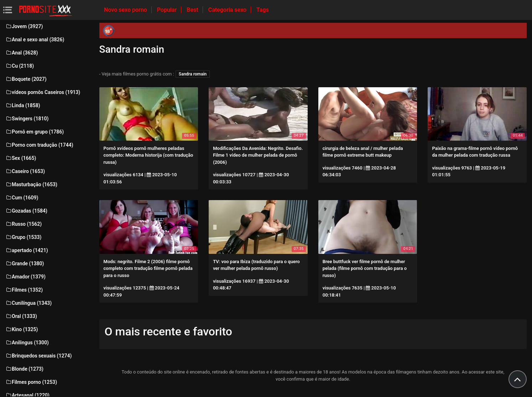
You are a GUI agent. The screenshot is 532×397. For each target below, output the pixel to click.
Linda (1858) (23, 105)
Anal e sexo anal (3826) (35, 40)
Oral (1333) (21, 316)
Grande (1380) (25, 263)
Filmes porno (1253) (31, 382)
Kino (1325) (22, 329)
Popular (168, 10)
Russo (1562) (24, 224)
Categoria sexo (228, 10)
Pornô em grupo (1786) (35, 132)
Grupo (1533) (23, 237)
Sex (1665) (21, 158)
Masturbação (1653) (31, 184)
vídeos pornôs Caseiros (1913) (43, 92)
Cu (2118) (20, 66)
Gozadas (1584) (26, 211)
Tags (263, 10)
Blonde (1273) (24, 369)
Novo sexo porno (126, 10)
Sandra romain (193, 74)
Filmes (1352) (24, 290)
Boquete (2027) (26, 79)
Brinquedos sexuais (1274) (38, 356)
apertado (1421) (27, 250)
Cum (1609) (22, 198)
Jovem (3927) (24, 26)
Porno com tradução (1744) (39, 145)
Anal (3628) (22, 53)
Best (193, 10)
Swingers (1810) (27, 119)
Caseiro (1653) (25, 171)
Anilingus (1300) (27, 343)
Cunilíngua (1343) (28, 303)
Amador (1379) (25, 277)
